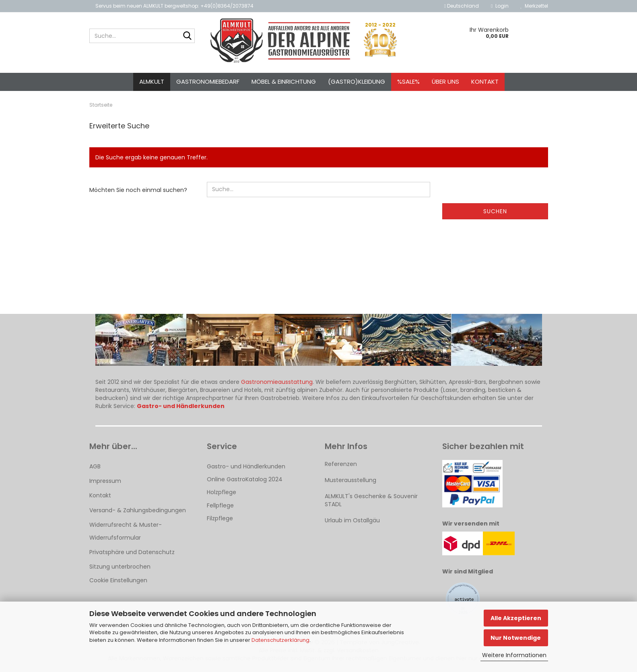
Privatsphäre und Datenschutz (132, 552)
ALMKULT (152, 81)
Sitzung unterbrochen (120, 567)
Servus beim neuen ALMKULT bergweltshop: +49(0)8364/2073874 (174, 6)
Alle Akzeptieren (516, 618)
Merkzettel (534, 6)
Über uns (445, 81)
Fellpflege (220, 505)
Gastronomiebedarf (208, 81)
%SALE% (408, 81)
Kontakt (485, 81)
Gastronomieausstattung (277, 382)
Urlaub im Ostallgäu (352, 520)
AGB (95, 466)
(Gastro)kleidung (357, 81)
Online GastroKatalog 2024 (245, 479)
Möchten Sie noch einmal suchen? (138, 190)
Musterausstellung (350, 480)
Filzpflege (220, 518)
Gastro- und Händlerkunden (246, 466)
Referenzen (341, 464)
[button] (462, 6)
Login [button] (500, 6)
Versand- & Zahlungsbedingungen (138, 510)
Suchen (495, 211)
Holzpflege (222, 492)
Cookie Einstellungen (118, 580)
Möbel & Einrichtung (284, 81)
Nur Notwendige (516, 638)
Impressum (105, 481)
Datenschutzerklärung (280, 640)
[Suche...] (187, 36)
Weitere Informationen (514, 655)
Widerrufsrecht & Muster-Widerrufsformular (126, 531)
